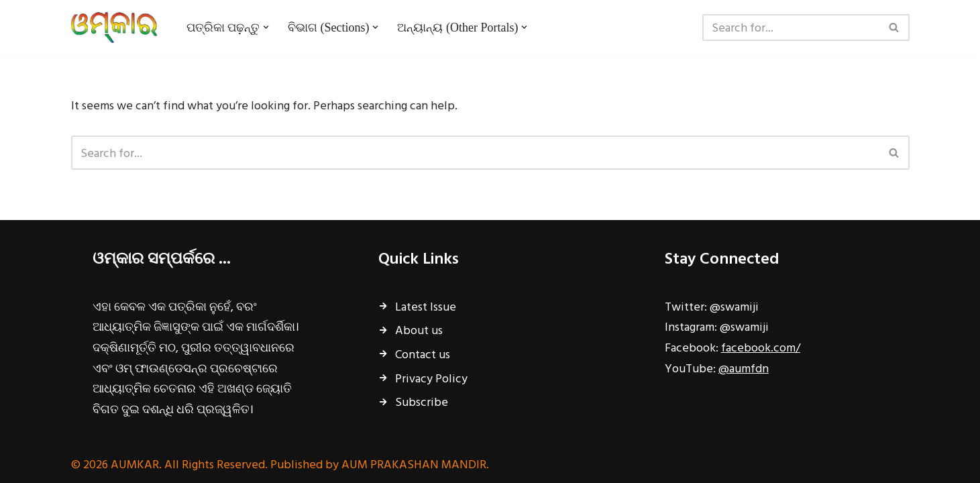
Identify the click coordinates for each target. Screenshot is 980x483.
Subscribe (422, 401)
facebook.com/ (761, 347)
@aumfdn (744, 368)
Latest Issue (426, 306)
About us (419, 330)
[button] (266, 27)
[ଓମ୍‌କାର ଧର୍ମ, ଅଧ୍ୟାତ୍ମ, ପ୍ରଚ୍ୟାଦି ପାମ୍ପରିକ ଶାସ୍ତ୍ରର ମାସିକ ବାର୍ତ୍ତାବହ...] (117, 28)
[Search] (791, 28)
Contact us (423, 354)
